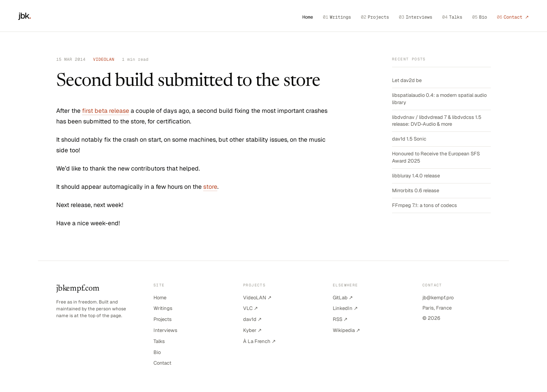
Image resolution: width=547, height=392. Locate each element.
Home (308, 17)
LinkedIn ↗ (345, 308)
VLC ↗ (251, 308)
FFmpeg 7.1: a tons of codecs (424, 205)
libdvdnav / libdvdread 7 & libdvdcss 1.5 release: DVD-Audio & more (437, 121)
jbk (25, 16)
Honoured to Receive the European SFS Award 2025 (436, 157)
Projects (375, 17)
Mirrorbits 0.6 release (416, 190)
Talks (452, 17)
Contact (162, 363)
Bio (480, 17)
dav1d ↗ (252, 319)
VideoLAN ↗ (257, 298)
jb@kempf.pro (438, 298)
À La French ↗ (259, 341)
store (210, 187)
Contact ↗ (513, 17)
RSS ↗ (340, 319)
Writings (337, 17)
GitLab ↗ (343, 298)
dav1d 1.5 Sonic (409, 139)
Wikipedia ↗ (346, 330)
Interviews (416, 17)
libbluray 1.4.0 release (416, 176)
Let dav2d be (407, 80)
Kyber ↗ (252, 330)
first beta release (106, 111)
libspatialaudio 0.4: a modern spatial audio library (439, 99)
